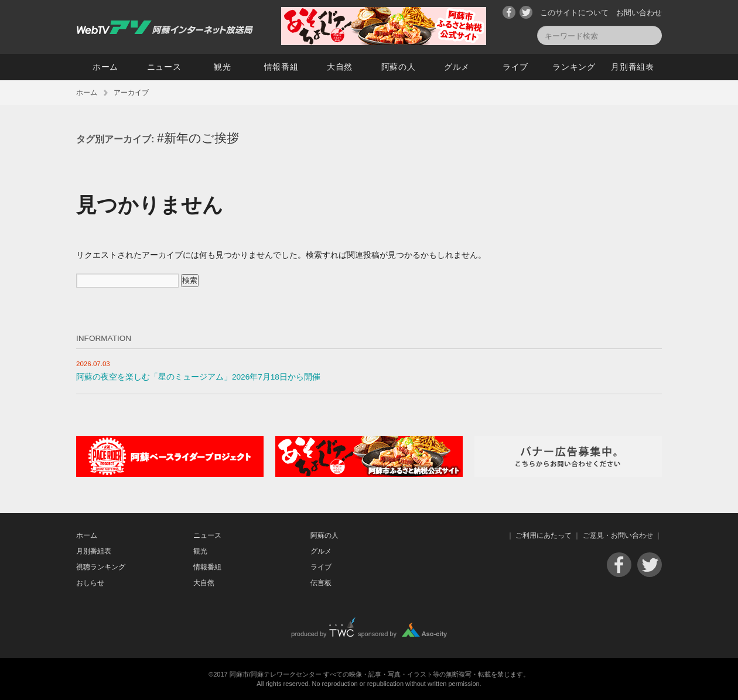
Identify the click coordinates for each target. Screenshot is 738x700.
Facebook (509, 12)
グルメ (457, 67)
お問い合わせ (639, 13)
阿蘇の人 (399, 67)
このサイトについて (574, 13)
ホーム (105, 67)
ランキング (574, 67)
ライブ (515, 67)
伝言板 (321, 583)
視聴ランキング (101, 567)
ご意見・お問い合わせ (618, 535)
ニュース (164, 67)
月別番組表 (633, 67)
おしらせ (90, 583)
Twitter (526, 12)
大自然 (340, 67)
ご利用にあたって (544, 535)
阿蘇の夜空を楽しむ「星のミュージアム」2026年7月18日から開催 (198, 377)
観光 (222, 67)
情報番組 (281, 67)
